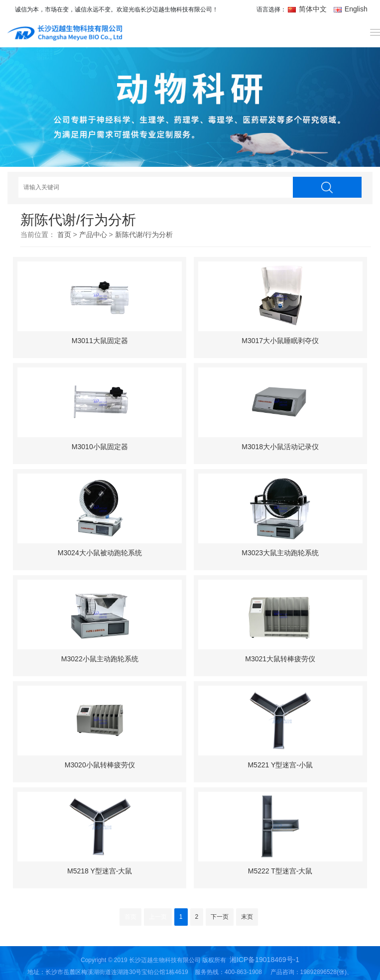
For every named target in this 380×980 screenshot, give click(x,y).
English (351, 9)
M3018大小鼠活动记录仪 (280, 447)
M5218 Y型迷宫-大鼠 (100, 871)
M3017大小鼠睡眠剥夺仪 (280, 341)
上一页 (158, 917)
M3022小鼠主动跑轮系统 (100, 659)
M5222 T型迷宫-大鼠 (280, 871)
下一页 (220, 917)
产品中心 (93, 235)
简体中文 (308, 9)
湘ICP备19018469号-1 (264, 960)
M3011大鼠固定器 (100, 341)
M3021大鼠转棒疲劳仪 (280, 659)
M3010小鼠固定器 (100, 447)
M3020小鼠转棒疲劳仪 (100, 765)
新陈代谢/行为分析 (144, 235)
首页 (64, 235)
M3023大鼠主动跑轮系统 (280, 553)
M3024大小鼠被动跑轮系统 (100, 553)
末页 (247, 917)
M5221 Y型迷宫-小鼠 (280, 765)
